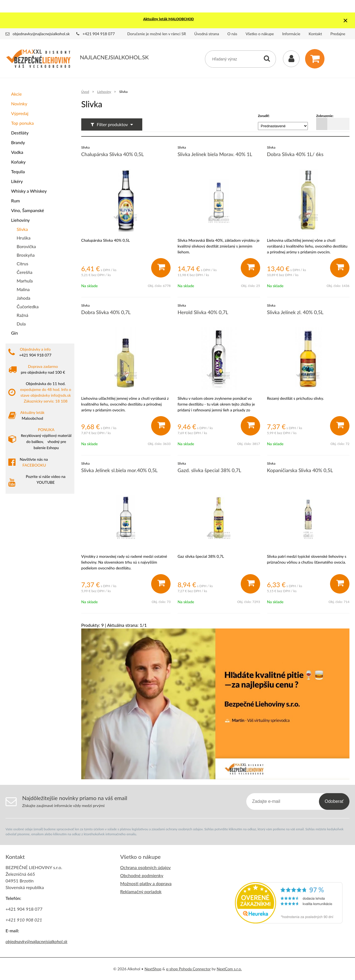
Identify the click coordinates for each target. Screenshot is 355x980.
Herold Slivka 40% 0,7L (203, 312)
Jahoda (23, 298)
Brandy (18, 142)
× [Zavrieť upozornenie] (346, 20)
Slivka (22, 229)
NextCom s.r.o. (229, 969)
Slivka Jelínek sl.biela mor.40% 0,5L (120, 470)
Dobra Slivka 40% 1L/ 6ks (295, 154)
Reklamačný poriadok (141, 891)
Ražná (22, 315)
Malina (23, 289)
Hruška (24, 238)
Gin (14, 333)
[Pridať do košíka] (161, 268)
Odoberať (334, 801)
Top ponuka (22, 123)
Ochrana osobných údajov (145, 867)
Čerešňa (25, 272)
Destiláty (20, 133)
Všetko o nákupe (260, 34)
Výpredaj (20, 113)
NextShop (153, 969)
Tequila (18, 171)
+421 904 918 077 (99, 34)
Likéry (17, 181)
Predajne (338, 34)
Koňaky (18, 162)
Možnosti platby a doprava (146, 883)
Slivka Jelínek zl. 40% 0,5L (295, 312)
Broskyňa (26, 255)
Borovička (26, 246)
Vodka (17, 152)
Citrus (22, 264)
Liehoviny (20, 220)
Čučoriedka (28, 306)
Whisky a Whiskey (29, 191)
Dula (21, 324)
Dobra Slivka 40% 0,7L (106, 312)
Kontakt (315, 34)
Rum (16, 201)
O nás (232, 34)
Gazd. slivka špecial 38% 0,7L (209, 470)
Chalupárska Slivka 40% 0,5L (113, 154)
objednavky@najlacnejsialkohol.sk (41, 34)
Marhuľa (25, 281)
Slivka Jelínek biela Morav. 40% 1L (215, 154)
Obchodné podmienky (142, 875)
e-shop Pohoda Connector (188, 969)
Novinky (19, 104)
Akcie (16, 94)
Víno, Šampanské (28, 210)
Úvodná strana (207, 34)
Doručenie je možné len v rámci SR (157, 34)
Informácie (291, 34)
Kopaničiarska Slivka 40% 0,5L (300, 470)
